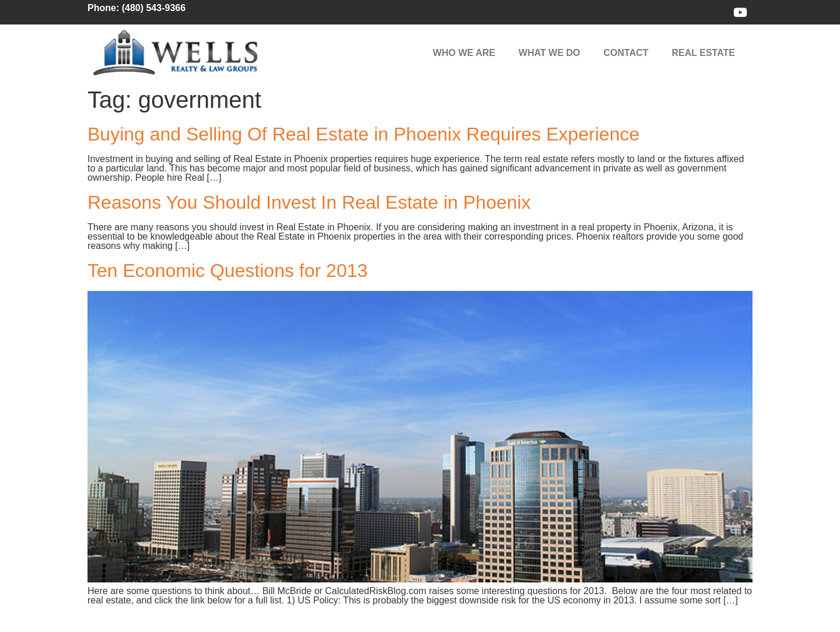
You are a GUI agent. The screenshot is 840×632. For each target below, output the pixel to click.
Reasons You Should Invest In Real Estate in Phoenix (309, 202)
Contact (626, 53)
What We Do (549, 53)
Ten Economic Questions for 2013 (228, 271)
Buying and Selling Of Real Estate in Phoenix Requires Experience (363, 134)
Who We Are (464, 53)
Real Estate (703, 53)
